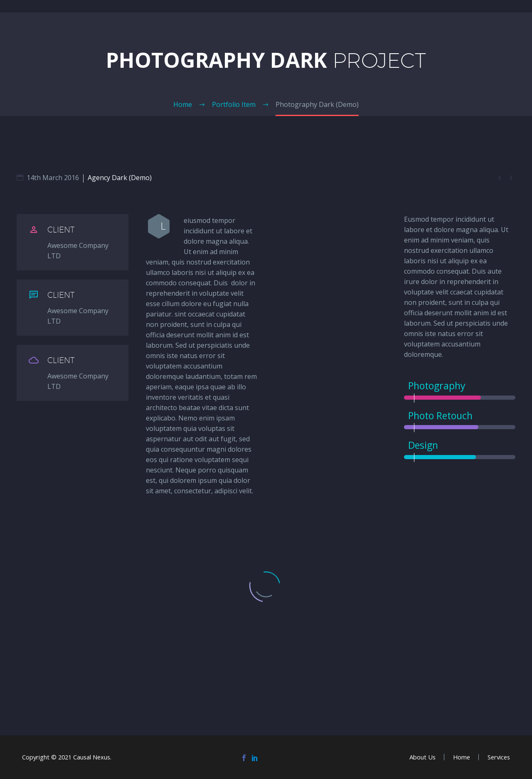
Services (499, 757)
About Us (422, 757)
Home (462, 757)
